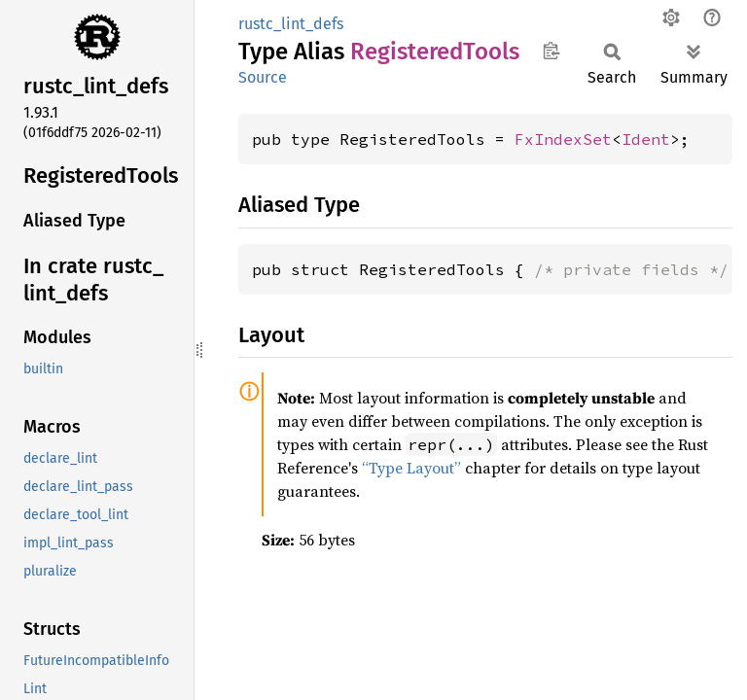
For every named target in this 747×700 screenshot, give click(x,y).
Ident (646, 139)
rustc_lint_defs (291, 24)
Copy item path (551, 51)
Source (263, 77)
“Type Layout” (411, 468)
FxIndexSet (563, 139)
